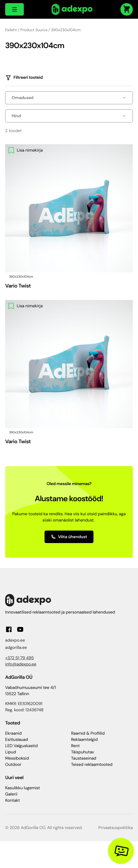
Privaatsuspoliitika (116, 828)
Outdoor (13, 764)
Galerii (11, 794)
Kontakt (13, 800)
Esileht (11, 30)
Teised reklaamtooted (92, 764)
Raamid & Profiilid (88, 733)
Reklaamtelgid (85, 739)
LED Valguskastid (21, 746)
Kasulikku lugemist (23, 788)
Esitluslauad (17, 739)
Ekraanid (13, 733)
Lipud (10, 752)
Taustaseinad (84, 758)
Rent (76, 746)
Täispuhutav (83, 752)
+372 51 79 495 (20, 658)
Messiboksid (17, 758)
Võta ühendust (69, 537)
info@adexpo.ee (21, 664)
